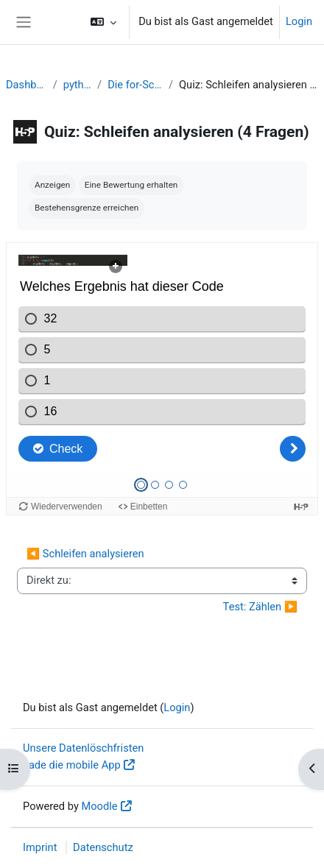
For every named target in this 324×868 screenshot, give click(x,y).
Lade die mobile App (72, 765)
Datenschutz (103, 847)
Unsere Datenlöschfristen (83, 748)
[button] (103, 22)
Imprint (40, 847)
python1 (77, 85)
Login (299, 21)
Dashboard (27, 85)
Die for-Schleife (135, 85)
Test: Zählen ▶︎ (260, 607)
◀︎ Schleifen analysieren (85, 554)
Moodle (99, 806)
